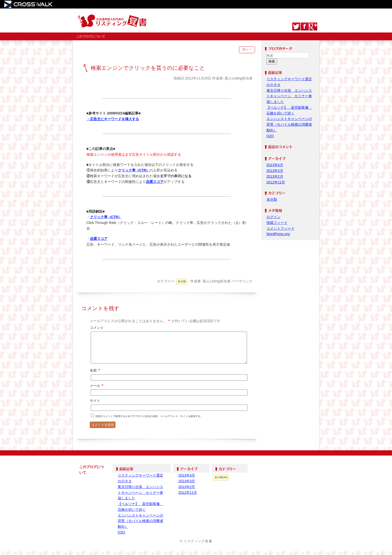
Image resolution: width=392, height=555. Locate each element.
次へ (247, 49)
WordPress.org (278, 234)
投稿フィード (277, 223)
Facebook (305, 26)
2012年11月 (276, 182)
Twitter (296, 26)
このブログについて (91, 36)
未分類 (182, 281)
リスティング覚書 (115, 20)
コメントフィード (280, 228)
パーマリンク (242, 281)
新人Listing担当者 (238, 78)
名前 (95, 376)
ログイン (273, 217)
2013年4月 (275, 165)
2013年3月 (275, 171)
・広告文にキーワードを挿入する (113, 119)
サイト (95, 407)
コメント (97, 328)
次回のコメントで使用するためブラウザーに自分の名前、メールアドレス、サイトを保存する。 (149, 422)
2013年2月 (275, 176)
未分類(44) (221, 483)
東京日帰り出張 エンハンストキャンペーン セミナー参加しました (289, 96)
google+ (313, 26)
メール (97, 392)
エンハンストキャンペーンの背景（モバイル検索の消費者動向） (289, 124)
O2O (270, 136)
